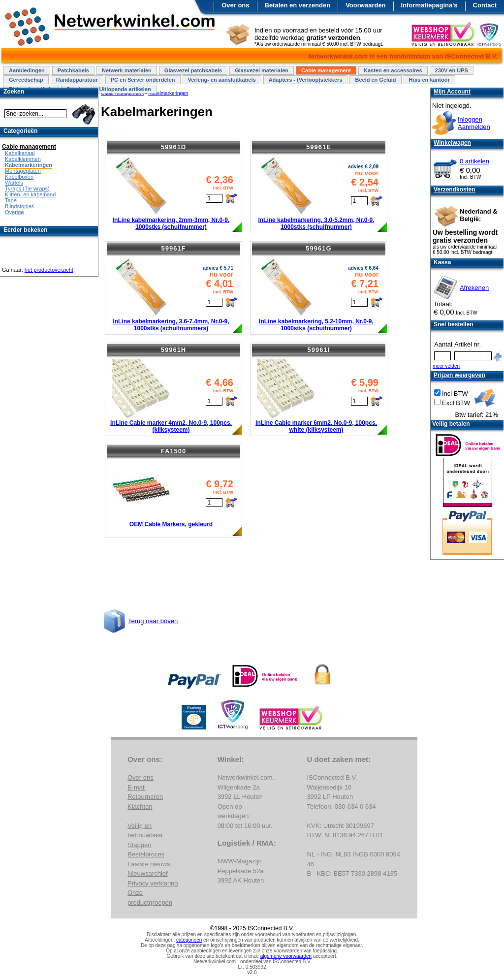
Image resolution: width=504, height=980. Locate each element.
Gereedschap (26, 80)
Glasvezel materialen (262, 70)
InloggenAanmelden (474, 123)
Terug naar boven (153, 621)
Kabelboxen (19, 177)
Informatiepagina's (429, 5)
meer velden (446, 366)
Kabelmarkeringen (29, 165)
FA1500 (174, 451)
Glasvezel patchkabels (193, 70)
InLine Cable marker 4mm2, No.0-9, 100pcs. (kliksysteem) (171, 426)
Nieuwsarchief (148, 873)
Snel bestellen (454, 324)
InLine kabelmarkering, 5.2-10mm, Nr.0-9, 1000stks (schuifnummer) (316, 325)
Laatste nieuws (149, 864)
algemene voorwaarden (286, 956)
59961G (318, 248)
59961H (174, 350)
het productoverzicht (49, 270)
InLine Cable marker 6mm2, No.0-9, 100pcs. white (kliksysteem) (316, 426)
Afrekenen (474, 288)
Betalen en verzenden (298, 5)
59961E (319, 147)
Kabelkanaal (20, 153)
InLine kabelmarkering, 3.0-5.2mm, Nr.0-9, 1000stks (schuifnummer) (316, 223)
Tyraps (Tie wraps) (27, 189)
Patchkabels (73, 70)
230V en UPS (452, 70)
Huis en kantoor (429, 80)
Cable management (326, 70)
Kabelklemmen (23, 159)
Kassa (442, 262)
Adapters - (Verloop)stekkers (306, 80)
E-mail (137, 787)
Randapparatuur (77, 80)
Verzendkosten (455, 190)
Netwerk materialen (127, 70)
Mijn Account (452, 92)
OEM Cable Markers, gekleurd (171, 524)
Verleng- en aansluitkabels (222, 80)
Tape (11, 200)
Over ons (235, 5)
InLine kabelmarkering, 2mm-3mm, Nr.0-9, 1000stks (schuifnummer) (171, 223)
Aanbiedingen (27, 70)
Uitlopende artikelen (125, 89)
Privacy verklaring (153, 883)
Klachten (140, 806)
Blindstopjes (19, 206)
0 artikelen (474, 161)
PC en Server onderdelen (143, 80)
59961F (173, 248)
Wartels (14, 183)
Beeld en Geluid (375, 80)
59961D (174, 147)
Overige (15, 212)
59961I (319, 350)
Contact (485, 5)
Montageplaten (23, 171)
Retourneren (145, 797)
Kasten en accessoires (393, 70)
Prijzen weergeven (459, 375)
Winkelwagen (452, 143)
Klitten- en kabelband (30, 194)
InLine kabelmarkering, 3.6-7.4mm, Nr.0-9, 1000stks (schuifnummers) (171, 325)
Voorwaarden (365, 5)
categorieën (189, 940)
